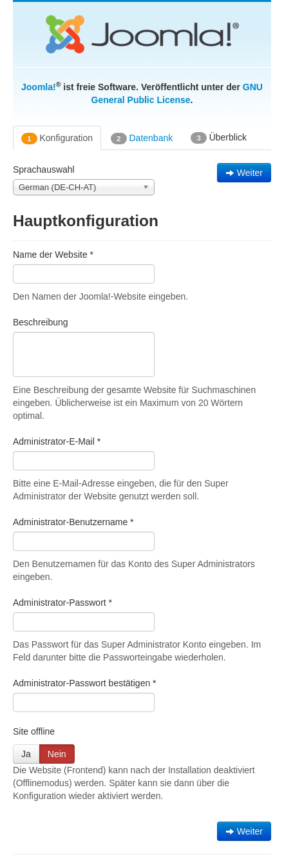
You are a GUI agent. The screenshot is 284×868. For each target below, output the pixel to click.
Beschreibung (41, 322)
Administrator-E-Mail (57, 441)
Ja (26, 754)
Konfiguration (57, 139)
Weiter (244, 173)
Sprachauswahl (44, 169)
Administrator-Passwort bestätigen (85, 683)
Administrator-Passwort (62, 603)
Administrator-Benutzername (73, 522)
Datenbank (142, 139)
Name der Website (53, 255)
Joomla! (39, 87)
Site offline (34, 731)
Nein (57, 754)
